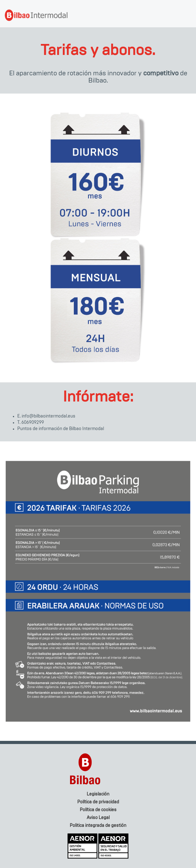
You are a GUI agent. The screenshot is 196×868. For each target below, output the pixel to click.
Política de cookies (98, 810)
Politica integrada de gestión (98, 826)
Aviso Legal (98, 818)
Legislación (98, 794)
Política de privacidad (98, 802)
